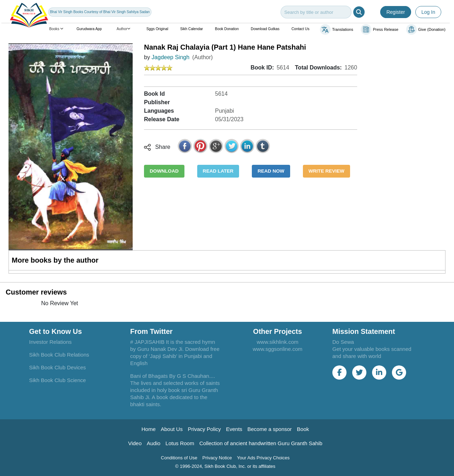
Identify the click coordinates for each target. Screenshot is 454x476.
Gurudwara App (89, 29)
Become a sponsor (270, 429)
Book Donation (227, 29)
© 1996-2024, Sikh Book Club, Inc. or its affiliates (225, 466)
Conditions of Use (179, 458)
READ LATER (218, 171)
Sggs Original (157, 29)
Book (303, 429)
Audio (154, 443)
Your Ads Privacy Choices (263, 458)
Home (149, 429)
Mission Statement (364, 331)
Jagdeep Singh (170, 57)
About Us (172, 429)
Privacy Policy (204, 429)
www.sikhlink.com (278, 342)
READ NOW (271, 171)
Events (234, 429)
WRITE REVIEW (326, 171)
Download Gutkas (265, 29)
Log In (428, 12)
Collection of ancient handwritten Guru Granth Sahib (261, 443)
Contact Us (301, 29)
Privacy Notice (217, 458)
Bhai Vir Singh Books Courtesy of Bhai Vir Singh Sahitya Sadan (100, 12)
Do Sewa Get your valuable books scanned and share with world (372, 349)
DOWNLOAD (164, 171)
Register (395, 12)
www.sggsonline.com (277, 349)
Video (135, 443)
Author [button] (124, 29)
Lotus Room (180, 443)
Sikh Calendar (192, 29)
